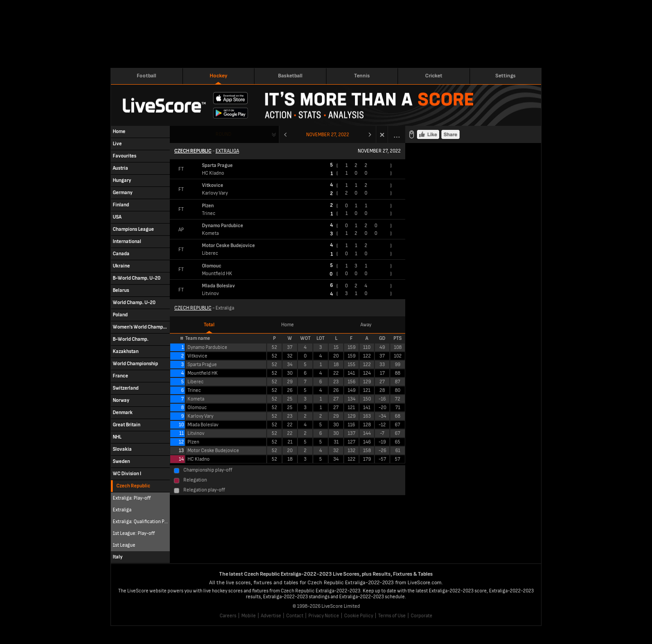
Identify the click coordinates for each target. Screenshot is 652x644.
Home (288, 325)
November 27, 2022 (328, 135)
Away (366, 325)
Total (209, 325)
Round (223, 134)
